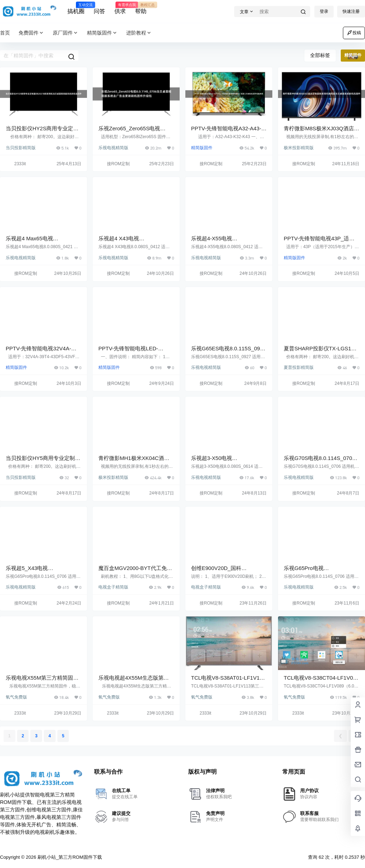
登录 (324, 11)
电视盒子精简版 (113, 587)
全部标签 (320, 55)
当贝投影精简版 (21, 148)
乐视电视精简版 (113, 148)
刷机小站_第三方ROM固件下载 (69, 857)
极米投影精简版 (299, 148)
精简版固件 (102, 33)
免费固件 (31, 33)
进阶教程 (139, 33)
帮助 (141, 8)
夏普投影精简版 (299, 367)
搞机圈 (76, 8)
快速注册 (351, 11)
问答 (99, 11)
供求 (120, 8)
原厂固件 (66, 33)
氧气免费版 (16, 697)
